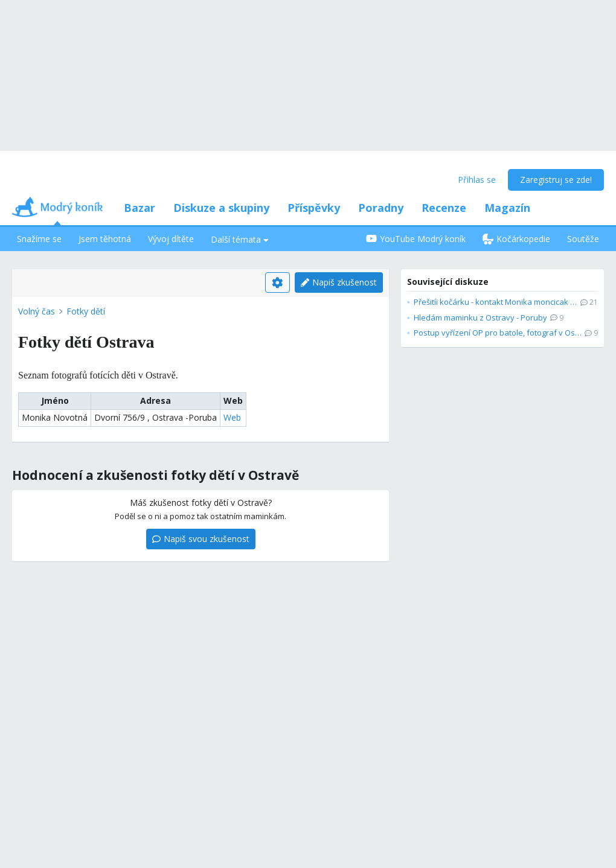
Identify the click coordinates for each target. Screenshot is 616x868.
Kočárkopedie (516, 239)
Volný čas (37, 311)
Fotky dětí (86, 311)
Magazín (507, 208)
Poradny (381, 208)
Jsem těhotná (105, 239)
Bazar (140, 208)
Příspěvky (314, 208)
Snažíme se (39, 239)
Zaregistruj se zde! (556, 180)
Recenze (444, 208)
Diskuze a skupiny (221, 208)
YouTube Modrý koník (416, 239)
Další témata (240, 239)
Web (232, 417)
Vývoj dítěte (171, 239)
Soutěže (583, 239)
